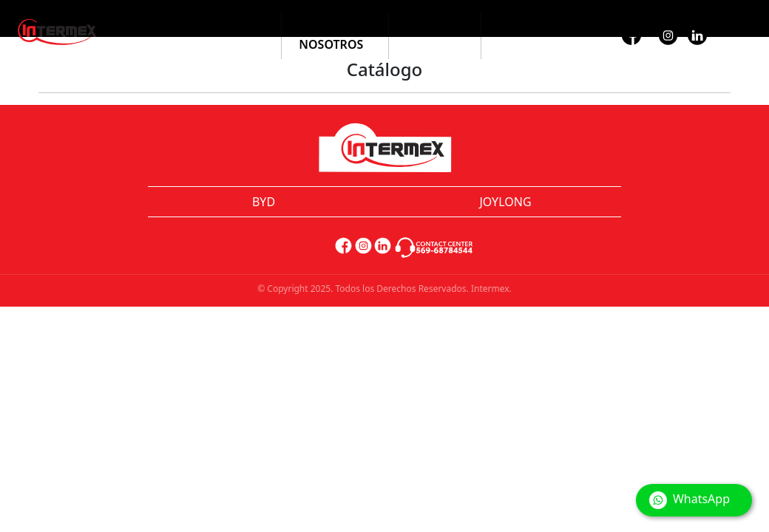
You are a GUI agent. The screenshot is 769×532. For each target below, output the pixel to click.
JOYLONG (505, 202)
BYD (264, 202)
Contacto (530, 27)
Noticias (435, 27)
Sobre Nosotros (331, 35)
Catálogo (232, 27)
